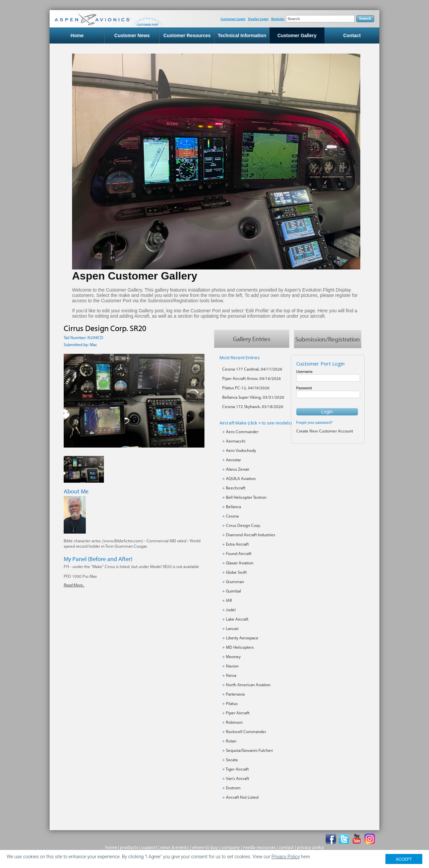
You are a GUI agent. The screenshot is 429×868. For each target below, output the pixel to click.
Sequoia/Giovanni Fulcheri (249, 750)
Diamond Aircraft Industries (251, 535)
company (231, 847)
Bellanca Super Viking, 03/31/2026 (253, 397)
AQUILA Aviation (241, 478)
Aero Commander (242, 431)
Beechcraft (236, 488)
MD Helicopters (240, 647)
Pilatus (232, 703)
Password (304, 388)
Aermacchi (236, 441)
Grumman (235, 581)
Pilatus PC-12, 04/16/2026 (246, 388)
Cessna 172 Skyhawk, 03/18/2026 (253, 406)
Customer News (132, 35)
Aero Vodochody (241, 450)
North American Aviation (248, 685)
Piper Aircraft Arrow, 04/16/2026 (252, 378)
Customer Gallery (297, 35)
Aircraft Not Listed (242, 797)
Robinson (234, 722)
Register (278, 19)
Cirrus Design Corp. (243, 525)
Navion (232, 666)
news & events (174, 847)
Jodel (231, 610)
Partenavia (235, 694)
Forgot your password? (315, 422)
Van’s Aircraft (237, 778)
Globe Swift (236, 572)
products (129, 847)
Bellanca (233, 506)
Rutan (231, 741)
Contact (352, 35)
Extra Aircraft (237, 544)
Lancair (232, 628)
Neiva (231, 675)
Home (77, 35)
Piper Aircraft (238, 713)
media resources (259, 847)
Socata (232, 760)
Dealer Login (258, 19)
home (111, 847)
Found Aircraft (239, 553)
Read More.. (74, 585)
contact (286, 847)
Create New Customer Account (325, 431)
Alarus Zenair (238, 469)
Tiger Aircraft (237, 769)
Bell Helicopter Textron (246, 497)
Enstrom (233, 788)
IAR (229, 600)
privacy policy (311, 847)
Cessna (232, 516)
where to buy (205, 847)
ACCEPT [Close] (404, 859)
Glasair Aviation (240, 563)
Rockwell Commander (246, 731)
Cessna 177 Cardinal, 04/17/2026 (252, 369)
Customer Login (233, 19)
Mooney (233, 656)
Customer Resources (187, 35)
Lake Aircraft (237, 619)
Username (304, 372)
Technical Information (242, 35)
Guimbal (233, 591)
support (149, 847)
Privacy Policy (286, 857)
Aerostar (233, 460)
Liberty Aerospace (242, 638)
